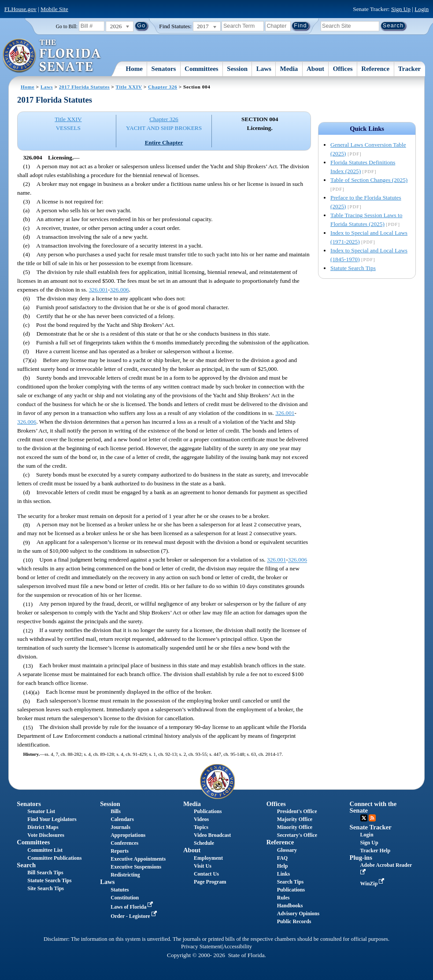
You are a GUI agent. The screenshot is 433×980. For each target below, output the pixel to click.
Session (237, 69)
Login (422, 9)
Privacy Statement (201, 947)
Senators (164, 69)
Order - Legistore (135, 916)
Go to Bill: (67, 26)
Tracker (409, 69)
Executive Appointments (138, 859)
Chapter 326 (163, 87)
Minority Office (295, 827)
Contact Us (206, 874)
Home (134, 69)
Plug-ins (361, 858)
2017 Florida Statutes (84, 87)
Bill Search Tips (45, 873)
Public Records (294, 921)
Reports (120, 851)
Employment (208, 858)
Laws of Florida (133, 907)
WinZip (373, 884)
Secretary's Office (297, 835)
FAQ (282, 858)
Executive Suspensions (136, 867)
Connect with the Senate (373, 807)
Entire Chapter (164, 142)
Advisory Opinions (298, 913)
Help (283, 866)
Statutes (120, 890)
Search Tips (290, 882)
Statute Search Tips (353, 268)
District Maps (43, 827)
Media (289, 69)
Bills (116, 811)
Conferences (124, 843)
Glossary (287, 850)
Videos (201, 819)
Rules (283, 898)
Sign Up (401, 9)
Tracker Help (376, 851)
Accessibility (237, 947)
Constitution (125, 898)
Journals (120, 827)
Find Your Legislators (52, 819)
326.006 (119, 290)
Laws (264, 69)
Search (26, 865)
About (315, 69)
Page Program (210, 882)
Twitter (364, 818)
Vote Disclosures (46, 835)
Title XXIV (129, 87)
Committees (202, 69)
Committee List (45, 850)
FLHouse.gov (20, 9)
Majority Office (295, 819)
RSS (372, 818)
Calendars (122, 819)
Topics (201, 827)
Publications (208, 811)
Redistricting (125, 875)
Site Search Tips (46, 888)
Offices (343, 69)
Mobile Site (54, 9)
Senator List (41, 811)
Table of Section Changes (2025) (369, 180)
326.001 (98, 290)
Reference (375, 69)
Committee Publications (54, 858)
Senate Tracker (371, 827)
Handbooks (290, 906)
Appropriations (128, 835)
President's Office (297, 811)
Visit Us (203, 866)
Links (283, 874)
